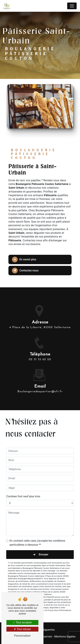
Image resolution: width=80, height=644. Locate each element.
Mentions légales (65, 637)
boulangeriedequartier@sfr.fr (40, 389)
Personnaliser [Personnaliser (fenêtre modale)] (22, 636)
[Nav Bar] (72, 6)
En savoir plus (24, 259)
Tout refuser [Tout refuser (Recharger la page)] (22, 629)
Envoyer (44, 554)
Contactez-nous (25, 271)
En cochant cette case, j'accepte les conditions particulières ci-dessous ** (37, 543)
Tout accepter (22, 622)
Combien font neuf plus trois (23, 496)
